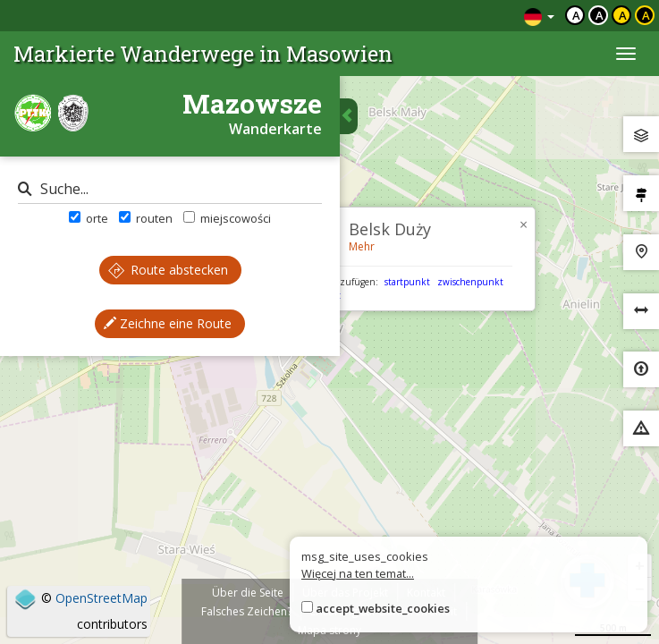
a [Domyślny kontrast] (576, 15)
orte (89, 218)
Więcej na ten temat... (358, 573)
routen (146, 218)
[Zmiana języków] (539, 16)
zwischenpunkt (470, 282)
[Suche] (170, 189)
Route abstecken (168, 270)
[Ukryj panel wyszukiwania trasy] (349, 116)
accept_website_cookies (383, 608)
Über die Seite (248, 593)
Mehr (362, 246)
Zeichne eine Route (168, 323)
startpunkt (407, 282)
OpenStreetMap (101, 598)
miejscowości (227, 218)
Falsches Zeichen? (246, 611)
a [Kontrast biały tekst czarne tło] (600, 15)
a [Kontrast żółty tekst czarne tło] (646, 15)
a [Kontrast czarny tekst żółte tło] (623, 15)
